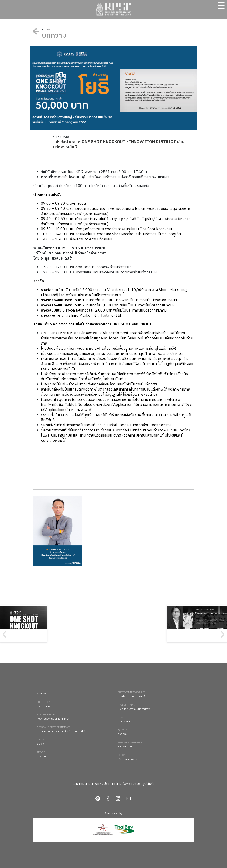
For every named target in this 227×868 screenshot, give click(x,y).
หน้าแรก (41, 694)
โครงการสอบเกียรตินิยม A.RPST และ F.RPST (75, 730)
